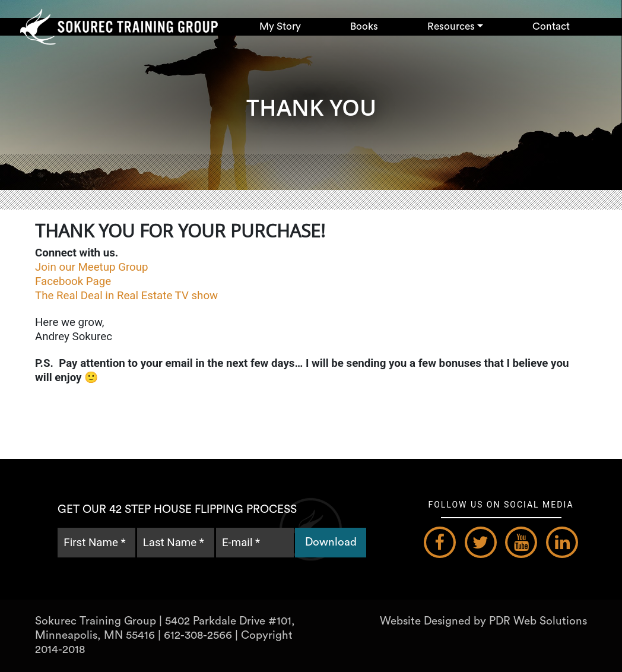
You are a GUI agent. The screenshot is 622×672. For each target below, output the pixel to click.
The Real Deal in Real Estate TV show (128, 296)
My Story (280, 26)
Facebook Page (74, 281)
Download (331, 542)
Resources (451, 26)
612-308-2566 (198, 635)
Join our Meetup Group (93, 267)
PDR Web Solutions (538, 621)
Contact (551, 26)
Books (364, 26)
